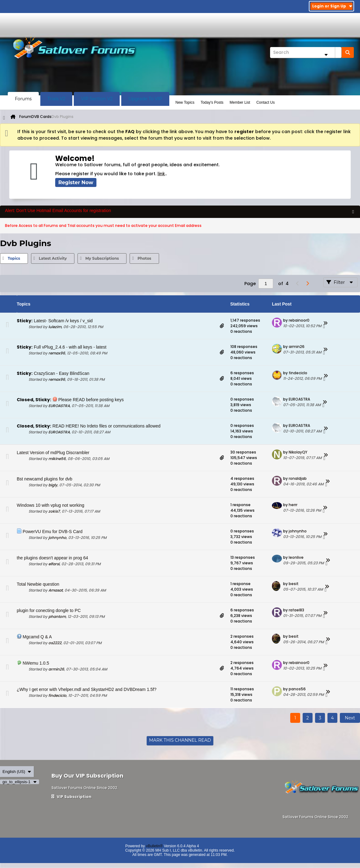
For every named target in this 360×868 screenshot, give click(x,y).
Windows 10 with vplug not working (51, 505)
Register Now (76, 182)
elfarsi (54, 564)
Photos (144, 258)
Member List (240, 102)
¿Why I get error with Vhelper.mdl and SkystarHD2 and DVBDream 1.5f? (87, 689)
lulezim (55, 327)
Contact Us (266, 102)
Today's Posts (212, 102)
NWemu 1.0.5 (36, 663)
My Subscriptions (102, 258)
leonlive (296, 557)
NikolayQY (298, 452)
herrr (293, 505)
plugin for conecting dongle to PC (49, 610)
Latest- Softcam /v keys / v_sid (63, 321)
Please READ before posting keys (91, 400)
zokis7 (54, 511)
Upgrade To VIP (145, 99)
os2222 (55, 643)
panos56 (297, 689)
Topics (14, 258)
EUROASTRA (59, 406)
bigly (53, 485)
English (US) (17, 772)
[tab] (14, 258)
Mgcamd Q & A (37, 637)
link (161, 174)
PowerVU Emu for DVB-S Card (53, 532)
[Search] (306, 52)
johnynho (57, 538)
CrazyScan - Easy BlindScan (62, 373)
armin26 (297, 347)
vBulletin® (154, 846)
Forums (23, 99)
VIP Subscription (71, 797)
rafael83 (296, 610)
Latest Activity (53, 258)
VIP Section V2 (97, 99)
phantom (57, 616)
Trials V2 (56, 99)
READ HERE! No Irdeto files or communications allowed (107, 426)
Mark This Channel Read (180, 740)
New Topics (185, 102)
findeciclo (298, 373)
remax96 (57, 353)
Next (350, 718)
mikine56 (57, 459)
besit (294, 584)
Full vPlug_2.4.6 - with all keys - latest (70, 347)
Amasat (56, 590)
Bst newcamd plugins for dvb (44, 479)
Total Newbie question (38, 584)
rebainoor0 (299, 320)
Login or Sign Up (332, 6)
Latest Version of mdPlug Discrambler (53, 453)
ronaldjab (298, 478)
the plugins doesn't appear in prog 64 (52, 558)
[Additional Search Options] (326, 55)
